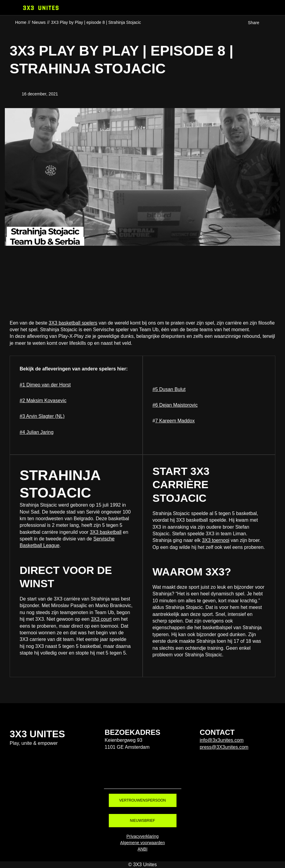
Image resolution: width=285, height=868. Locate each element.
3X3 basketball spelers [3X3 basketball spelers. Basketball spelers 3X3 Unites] (73, 323)
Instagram (131, 779)
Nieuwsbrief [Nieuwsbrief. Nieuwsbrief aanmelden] (142, 821)
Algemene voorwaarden (143, 843)
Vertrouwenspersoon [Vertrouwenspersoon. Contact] (142, 800)
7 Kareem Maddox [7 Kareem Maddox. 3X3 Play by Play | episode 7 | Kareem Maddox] (175, 421)
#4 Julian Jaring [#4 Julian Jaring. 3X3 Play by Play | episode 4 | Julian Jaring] (37, 432)
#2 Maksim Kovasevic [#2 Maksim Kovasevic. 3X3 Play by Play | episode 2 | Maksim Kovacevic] (43, 400)
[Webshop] (277, 8)
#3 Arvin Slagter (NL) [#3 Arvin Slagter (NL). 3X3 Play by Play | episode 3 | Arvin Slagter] (42, 416)
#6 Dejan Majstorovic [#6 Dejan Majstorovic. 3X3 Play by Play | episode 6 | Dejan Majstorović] (175, 405)
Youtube (154, 779)
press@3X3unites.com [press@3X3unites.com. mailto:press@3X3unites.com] (224, 747)
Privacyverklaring (142, 836)
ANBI (142, 849)
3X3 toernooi (216, 540)
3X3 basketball (106, 532)
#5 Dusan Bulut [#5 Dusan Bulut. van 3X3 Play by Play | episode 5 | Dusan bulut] (169, 389)
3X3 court (101, 619)
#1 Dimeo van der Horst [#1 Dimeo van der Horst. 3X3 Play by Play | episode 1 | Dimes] (45, 385)
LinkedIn (177, 779)
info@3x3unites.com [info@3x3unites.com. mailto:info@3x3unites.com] (222, 740)
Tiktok (108, 779)
